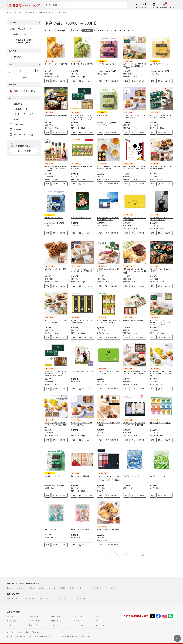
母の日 (9, 584)
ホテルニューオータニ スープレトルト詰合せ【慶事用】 (109, 167)
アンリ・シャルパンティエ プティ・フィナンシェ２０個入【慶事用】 (160, 372)
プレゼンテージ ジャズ (158, 472)
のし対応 (16, 104)
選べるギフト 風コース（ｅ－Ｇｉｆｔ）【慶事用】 (135, 219)
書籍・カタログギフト (103, 621)
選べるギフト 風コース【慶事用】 (56, 64)
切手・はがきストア (14, 594)
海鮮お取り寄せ (34, 612)
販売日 (100, 30)
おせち (72, 584)
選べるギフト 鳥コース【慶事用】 (82, 64)
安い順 (126, 30)
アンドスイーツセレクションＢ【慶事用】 (160, 268)
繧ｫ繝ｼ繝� (164, 7)
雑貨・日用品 (34, 621)
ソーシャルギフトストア (80, 594)
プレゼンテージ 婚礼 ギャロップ (82, 370)
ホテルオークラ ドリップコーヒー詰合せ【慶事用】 (82, 319)
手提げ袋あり (18, 124)
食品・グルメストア (46, 594)
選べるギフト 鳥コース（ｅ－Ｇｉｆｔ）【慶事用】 (109, 371)
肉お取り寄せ (56, 612)
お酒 (97, 617)
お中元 (41, 584)
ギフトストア (30, 594)
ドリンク (76, 617)
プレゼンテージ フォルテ (132, 472)
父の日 (32, 584)
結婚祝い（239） (20, 34)
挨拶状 (15, 119)
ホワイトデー (111, 584)
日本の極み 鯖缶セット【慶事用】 (56, 115)
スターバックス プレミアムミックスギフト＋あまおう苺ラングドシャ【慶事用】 (135, 66)
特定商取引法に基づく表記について (45, 632)
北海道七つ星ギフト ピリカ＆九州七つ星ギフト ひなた (108, 219)
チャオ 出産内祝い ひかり (54, 525)
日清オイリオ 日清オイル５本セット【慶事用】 (82, 167)
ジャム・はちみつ (35, 617)
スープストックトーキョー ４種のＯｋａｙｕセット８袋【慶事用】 (82, 268)
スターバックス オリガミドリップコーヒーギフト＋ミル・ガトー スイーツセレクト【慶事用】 (56, 372)
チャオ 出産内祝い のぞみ (80, 525)
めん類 (9, 621)
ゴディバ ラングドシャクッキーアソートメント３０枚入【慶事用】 (135, 371)
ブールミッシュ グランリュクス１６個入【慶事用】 (134, 116)
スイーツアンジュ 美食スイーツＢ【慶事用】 (109, 422)
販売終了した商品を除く (23, 91)
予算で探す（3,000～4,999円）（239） (25, 41)
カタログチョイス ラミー (106, 115)
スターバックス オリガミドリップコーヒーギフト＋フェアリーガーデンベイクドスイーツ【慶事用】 (82, 117)
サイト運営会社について (23, 632)
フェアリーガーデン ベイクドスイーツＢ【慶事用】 (55, 319)
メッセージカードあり (22, 114)
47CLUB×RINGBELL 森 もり (81, 218)
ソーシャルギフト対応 (22, 135)
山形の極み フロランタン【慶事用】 (55, 268)
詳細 (48, 81)
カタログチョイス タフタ (106, 64)
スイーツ (54, 621)
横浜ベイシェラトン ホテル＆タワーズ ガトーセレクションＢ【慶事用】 (135, 269)
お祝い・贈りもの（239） (21, 29)
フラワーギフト (78, 621)
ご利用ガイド (11, 628)
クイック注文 (154, 7)
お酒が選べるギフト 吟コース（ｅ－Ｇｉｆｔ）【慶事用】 (161, 219)
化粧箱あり (17, 129)
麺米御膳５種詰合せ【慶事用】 (133, 318)
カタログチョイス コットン (159, 64)
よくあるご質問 (23, 628)
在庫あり (16, 57)
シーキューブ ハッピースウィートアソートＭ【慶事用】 (161, 167)
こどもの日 (20, 584)
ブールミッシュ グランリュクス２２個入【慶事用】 (82, 422)
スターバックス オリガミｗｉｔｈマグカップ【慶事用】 (160, 116)
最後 (143, 551)
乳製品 (98, 612)
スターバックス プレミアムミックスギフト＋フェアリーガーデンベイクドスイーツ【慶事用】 (161, 320)
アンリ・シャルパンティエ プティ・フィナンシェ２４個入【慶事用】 (55, 423)
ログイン (136, 7)
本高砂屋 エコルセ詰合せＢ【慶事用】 (108, 268)
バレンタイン (97, 584)
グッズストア (62, 594)
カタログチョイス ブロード (54, 218)
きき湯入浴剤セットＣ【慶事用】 (160, 421)
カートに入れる (60, 81)
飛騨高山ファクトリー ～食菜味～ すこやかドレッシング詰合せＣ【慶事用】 (55, 168)
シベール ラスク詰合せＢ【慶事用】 (108, 526)
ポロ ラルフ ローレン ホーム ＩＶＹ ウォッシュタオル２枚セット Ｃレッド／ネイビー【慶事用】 (109, 475)
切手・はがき (11, 612)
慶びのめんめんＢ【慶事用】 (80, 472)
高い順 (113, 30)
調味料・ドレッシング (58, 617)
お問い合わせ (35, 628)
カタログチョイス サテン (53, 472)
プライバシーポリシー (66, 632)
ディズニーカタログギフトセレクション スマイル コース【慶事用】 (135, 167)
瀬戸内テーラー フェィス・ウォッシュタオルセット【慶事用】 (134, 422)
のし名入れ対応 (19, 109)
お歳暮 (62, 584)
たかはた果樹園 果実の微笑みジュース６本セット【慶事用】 (109, 319)
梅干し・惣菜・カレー (14, 617)
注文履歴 (144, 7)
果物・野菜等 (78, 612)
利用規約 (10, 632)
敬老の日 (52, 584)
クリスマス (83, 584)
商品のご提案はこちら (83, 632)
